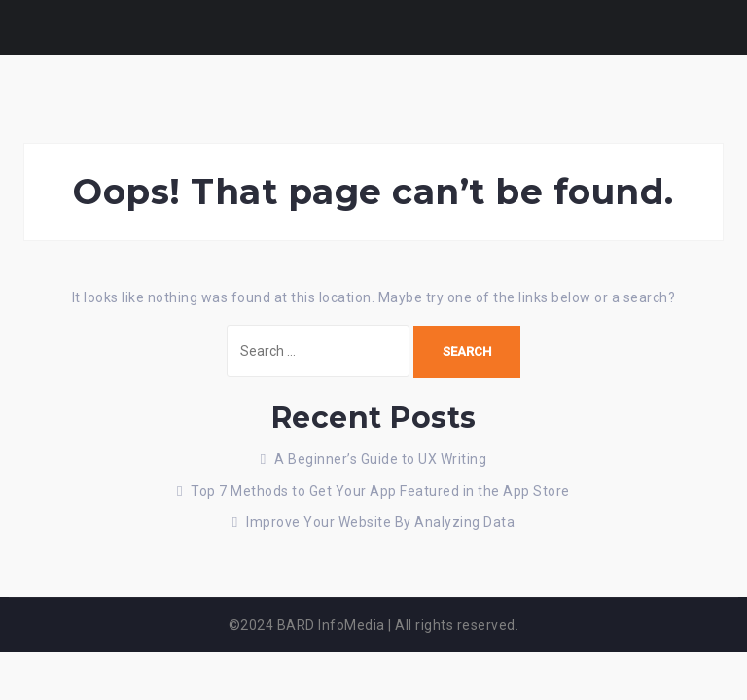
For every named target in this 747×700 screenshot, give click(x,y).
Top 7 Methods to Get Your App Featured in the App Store (380, 491)
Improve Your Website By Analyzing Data (380, 522)
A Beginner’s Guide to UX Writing (380, 459)
